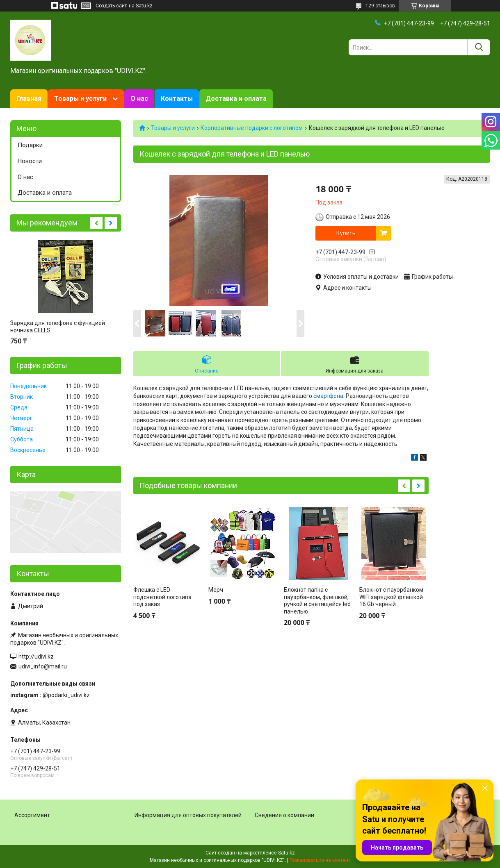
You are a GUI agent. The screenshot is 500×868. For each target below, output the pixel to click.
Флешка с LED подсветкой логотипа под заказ (162, 597)
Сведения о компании (284, 815)
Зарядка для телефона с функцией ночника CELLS (58, 327)
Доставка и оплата (236, 99)
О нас (139, 99)
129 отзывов (380, 6)
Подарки (30, 145)
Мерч (216, 590)
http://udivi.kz (36, 657)
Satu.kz (287, 853)
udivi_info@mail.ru (43, 666)
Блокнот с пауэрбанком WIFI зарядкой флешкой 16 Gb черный (391, 597)
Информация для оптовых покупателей (188, 815)
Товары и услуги (80, 99)
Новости (30, 161)
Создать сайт (111, 6)
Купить (346, 233)
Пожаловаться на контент (320, 860)
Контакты (177, 99)
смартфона (328, 396)
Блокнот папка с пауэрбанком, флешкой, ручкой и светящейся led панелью (317, 601)
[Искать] (479, 47)
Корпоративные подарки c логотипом (252, 128)
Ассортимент (32, 815)
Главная (29, 99)
